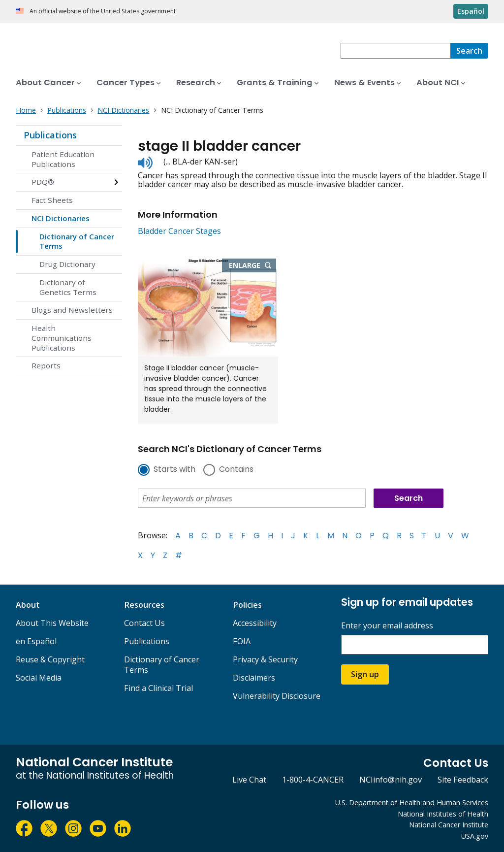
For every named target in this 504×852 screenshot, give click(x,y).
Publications (50, 135)
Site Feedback (463, 780)
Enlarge (252, 266)
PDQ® (43, 182)
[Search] (469, 51)
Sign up (365, 674)
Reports (46, 365)
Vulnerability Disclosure (277, 696)
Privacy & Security (265, 659)
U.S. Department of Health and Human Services (412, 803)
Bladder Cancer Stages (179, 231)
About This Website (52, 623)
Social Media (39, 678)
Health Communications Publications (62, 338)
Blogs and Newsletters (72, 310)
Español (471, 11)
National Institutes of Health (443, 814)
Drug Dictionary (67, 264)
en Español (36, 641)
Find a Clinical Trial (158, 688)
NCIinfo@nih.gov (391, 780)
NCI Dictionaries (61, 218)
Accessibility (255, 623)
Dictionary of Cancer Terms (77, 241)
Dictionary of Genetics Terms (68, 287)
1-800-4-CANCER (313, 780)
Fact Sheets (52, 200)
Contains (236, 470)
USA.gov (475, 836)
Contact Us (144, 623)
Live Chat (249, 780)
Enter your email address (387, 626)
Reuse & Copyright (50, 659)
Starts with (174, 470)
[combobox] (395, 51)
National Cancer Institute (449, 825)
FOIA (242, 641)
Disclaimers (254, 678)
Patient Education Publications (63, 159)
